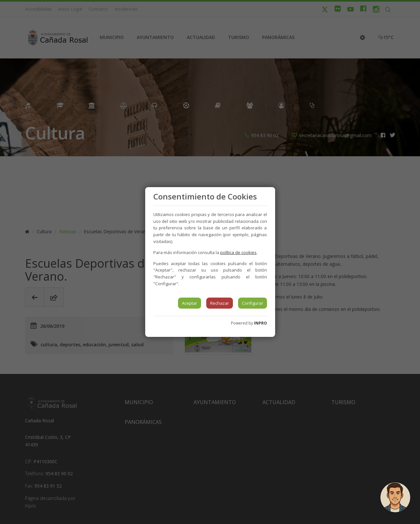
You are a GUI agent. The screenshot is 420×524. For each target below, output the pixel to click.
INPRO (261, 323)
